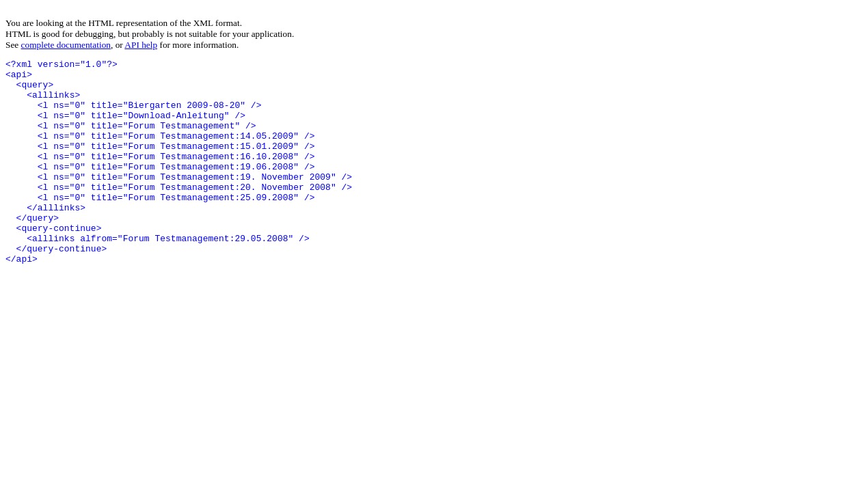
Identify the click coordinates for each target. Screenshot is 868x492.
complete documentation (66, 45)
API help (141, 45)
